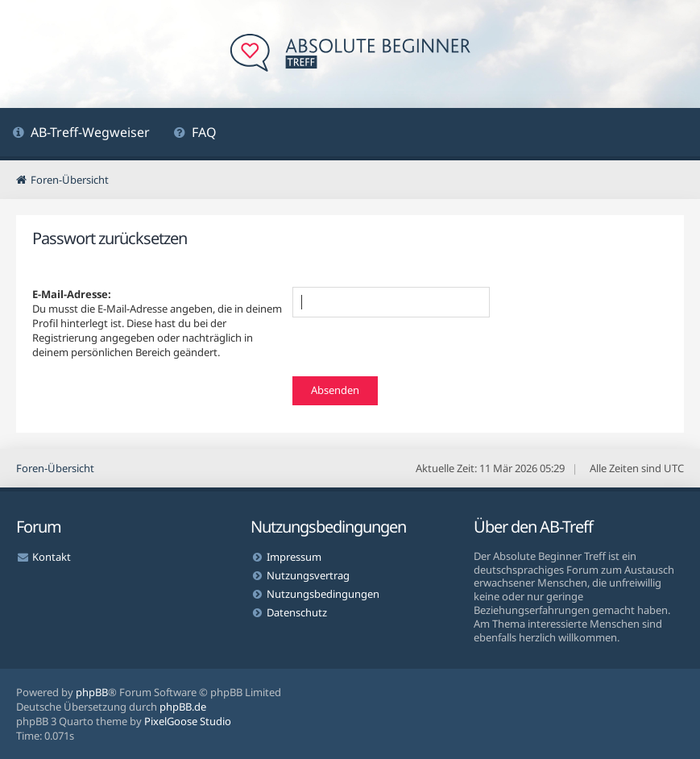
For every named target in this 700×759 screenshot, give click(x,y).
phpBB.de (183, 707)
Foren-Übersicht (55, 468)
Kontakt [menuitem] (52, 557)
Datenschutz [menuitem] (297, 612)
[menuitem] (81, 134)
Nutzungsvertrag (308, 575)
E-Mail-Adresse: (72, 294)
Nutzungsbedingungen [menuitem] (323, 594)
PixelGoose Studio (188, 721)
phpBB (92, 692)
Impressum (294, 557)
